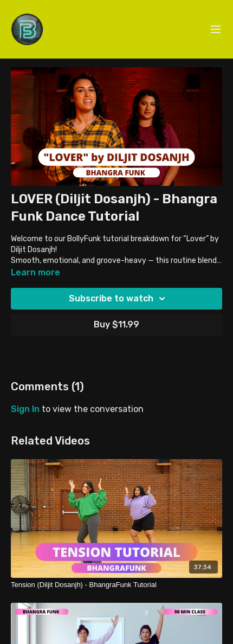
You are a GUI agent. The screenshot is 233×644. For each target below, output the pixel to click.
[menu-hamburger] (216, 30)
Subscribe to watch (119, 299)
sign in (25, 409)
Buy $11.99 (116, 324)
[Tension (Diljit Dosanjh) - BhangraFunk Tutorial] (116, 585)
